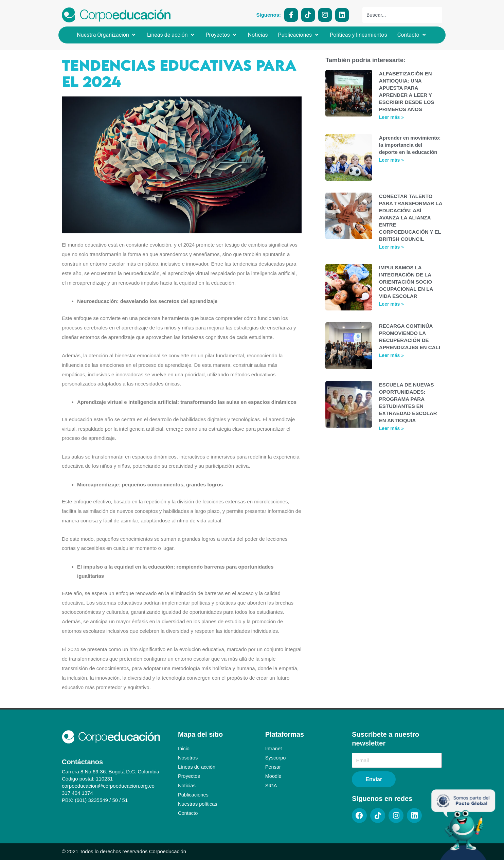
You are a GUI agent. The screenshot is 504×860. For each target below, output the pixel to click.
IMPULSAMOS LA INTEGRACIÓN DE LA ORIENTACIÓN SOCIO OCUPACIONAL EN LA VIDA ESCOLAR (406, 282)
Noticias (187, 785)
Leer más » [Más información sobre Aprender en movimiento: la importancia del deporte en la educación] (391, 160)
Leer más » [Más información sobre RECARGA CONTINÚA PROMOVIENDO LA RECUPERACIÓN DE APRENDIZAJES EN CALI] (391, 355)
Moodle (274, 776)
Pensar (273, 767)
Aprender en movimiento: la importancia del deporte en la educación (410, 145)
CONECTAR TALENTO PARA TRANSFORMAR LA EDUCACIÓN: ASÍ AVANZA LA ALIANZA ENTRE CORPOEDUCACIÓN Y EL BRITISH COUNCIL (411, 218)
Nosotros (188, 758)
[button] (107, 35)
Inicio (184, 748)
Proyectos (189, 776)
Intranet (274, 748)
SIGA (271, 785)
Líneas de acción (197, 767)
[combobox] (402, 15)
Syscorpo (276, 758)
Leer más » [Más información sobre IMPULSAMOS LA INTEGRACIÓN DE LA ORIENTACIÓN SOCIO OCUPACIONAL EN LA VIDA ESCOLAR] (391, 304)
